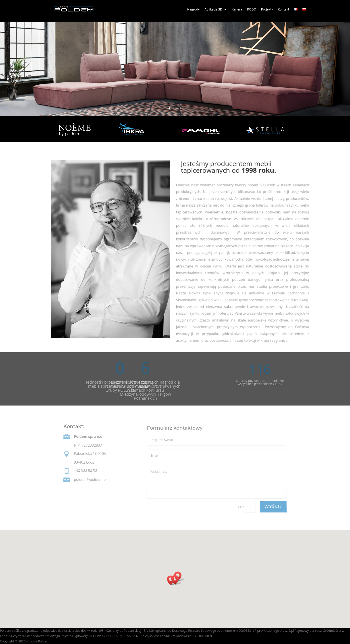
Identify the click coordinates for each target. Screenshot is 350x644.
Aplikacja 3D (213, 10)
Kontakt (284, 10)
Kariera (237, 10)
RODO (252, 10)
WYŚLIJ (273, 507)
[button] (172, 580)
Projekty (267, 10)
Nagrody (194, 10)
